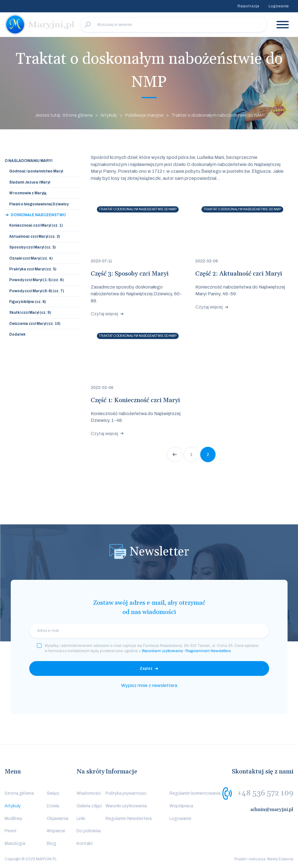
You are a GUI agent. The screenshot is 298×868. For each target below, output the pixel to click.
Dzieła (53, 806)
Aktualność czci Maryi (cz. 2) (35, 236)
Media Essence (280, 859)
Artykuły (109, 115)
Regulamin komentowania (195, 793)
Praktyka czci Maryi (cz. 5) (33, 269)
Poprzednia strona (175, 454)
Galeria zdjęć (89, 806)
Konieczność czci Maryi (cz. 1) (36, 225)
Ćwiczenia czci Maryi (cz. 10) (35, 324)
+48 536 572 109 (265, 793)
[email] (149, 631)
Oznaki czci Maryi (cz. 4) (31, 258)
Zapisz (146, 668)
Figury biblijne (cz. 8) (28, 302)
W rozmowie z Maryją (28, 193)
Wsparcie (56, 831)
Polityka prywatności (126, 793)
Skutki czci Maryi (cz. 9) (30, 313)
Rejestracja (248, 6)
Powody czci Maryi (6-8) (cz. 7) (37, 291)
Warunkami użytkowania (162, 651)
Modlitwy (13, 819)
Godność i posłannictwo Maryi (36, 171)
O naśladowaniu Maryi (28, 161)
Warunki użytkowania (126, 806)
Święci (53, 793)
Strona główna (19, 793)
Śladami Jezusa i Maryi (30, 182)
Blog (52, 844)
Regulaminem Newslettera (208, 651)
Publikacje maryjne (144, 115)
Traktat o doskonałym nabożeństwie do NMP (218, 115)
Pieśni (10, 831)
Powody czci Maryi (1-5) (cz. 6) (36, 280)
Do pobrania (89, 831)
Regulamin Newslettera (129, 819)
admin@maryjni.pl (272, 809)
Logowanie (279, 6)
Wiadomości (89, 793)
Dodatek (17, 334)
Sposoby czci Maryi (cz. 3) (32, 247)
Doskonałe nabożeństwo (38, 215)
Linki (81, 819)
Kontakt (85, 844)
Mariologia (15, 844)
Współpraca (181, 806)
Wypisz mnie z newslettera (149, 685)
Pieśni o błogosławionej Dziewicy (39, 204)
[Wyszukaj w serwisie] (174, 25)
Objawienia (58, 819)
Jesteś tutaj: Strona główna (64, 115)
